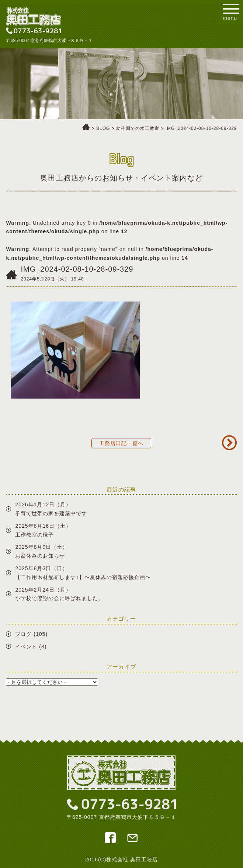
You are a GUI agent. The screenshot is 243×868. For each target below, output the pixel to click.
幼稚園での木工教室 (138, 128)
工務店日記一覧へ (121, 443)
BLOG (103, 128)
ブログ (23, 634)
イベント (26, 647)
